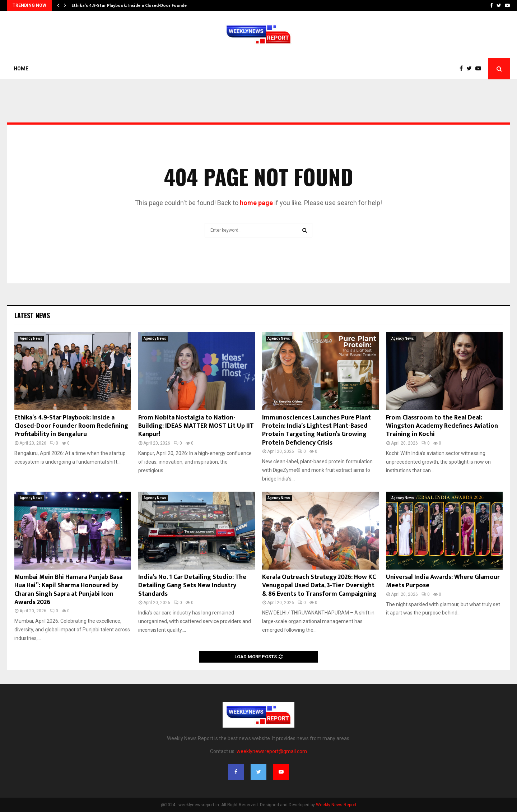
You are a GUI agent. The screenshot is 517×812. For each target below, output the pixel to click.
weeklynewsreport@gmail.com (272, 751)
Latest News (32, 315)
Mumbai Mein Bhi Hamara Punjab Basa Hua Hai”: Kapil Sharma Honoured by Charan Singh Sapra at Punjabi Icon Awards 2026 (68, 590)
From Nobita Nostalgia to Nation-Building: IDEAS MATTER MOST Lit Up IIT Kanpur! (196, 426)
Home (21, 69)
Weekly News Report (336, 805)
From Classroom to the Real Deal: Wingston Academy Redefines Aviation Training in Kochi (442, 426)
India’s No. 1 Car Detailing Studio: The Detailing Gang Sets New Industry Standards (192, 586)
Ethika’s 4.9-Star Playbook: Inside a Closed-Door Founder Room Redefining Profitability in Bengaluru (71, 426)
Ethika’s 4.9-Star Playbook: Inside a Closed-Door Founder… (132, 5)
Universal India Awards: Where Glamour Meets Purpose (443, 581)
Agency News (31, 338)
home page (256, 203)
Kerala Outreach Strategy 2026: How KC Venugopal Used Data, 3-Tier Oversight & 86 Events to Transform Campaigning (319, 586)
